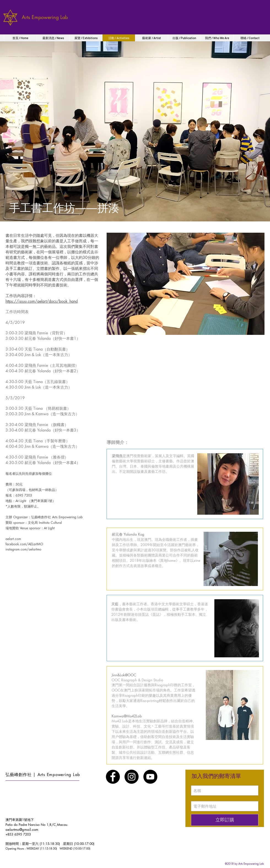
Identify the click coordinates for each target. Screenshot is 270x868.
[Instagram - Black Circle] (132, 777)
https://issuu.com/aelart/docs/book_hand (42, 301)
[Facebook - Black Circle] (113, 777)
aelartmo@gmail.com (22, 829)
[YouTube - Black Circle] (150, 777)
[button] (186, 284)
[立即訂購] (225, 820)
